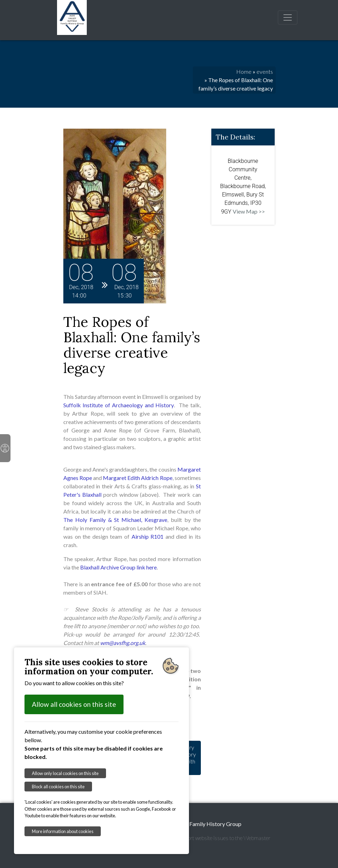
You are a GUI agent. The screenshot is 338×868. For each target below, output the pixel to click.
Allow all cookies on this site (74, 704)
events (265, 71)
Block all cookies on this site (58, 787)
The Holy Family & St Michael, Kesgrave (115, 520)
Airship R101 (148, 536)
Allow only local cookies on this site (65, 773)
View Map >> (249, 211)
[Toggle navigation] (288, 17)
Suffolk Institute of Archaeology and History (119, 405)
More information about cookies (63, 831)
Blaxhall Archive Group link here (118, 567)
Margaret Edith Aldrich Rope (138, 478)
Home (244, 71)
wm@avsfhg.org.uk (123, 643)
